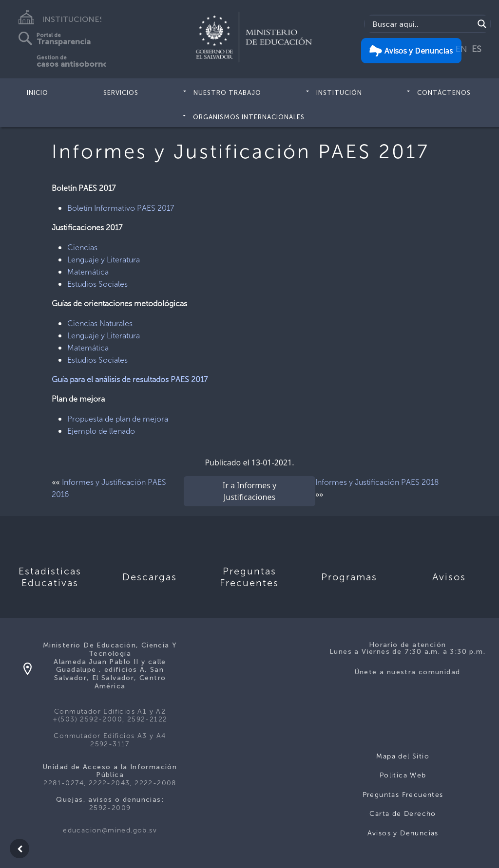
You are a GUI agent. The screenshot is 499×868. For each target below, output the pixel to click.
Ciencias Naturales (100, 323)
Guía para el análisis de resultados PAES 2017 (130, 379)
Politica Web (403, 775)
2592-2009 (110, 808)
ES (477, 49)
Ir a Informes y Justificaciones (249, 491)
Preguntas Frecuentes (403, 795)
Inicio (38, 93)
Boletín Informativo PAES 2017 (121, 208)
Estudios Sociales (97, 284)
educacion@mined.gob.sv (110, 830)
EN (461, 49)
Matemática (88, 272)
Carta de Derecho (403, 814)
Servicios (121, 93)
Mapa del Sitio (403, 756)
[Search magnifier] (482, 24)
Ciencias (82, 248)
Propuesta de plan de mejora (118, 419)
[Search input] (422, 24)
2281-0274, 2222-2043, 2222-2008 (110, 783)
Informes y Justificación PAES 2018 (377, 482)
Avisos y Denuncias (403, 833)
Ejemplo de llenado (101, 431)
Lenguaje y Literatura (104, 260)
